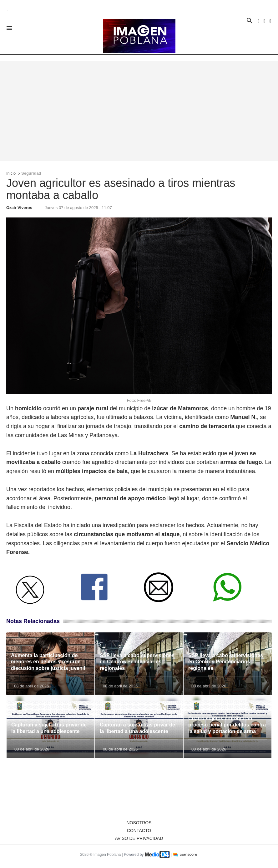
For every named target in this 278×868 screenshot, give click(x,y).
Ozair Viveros (19, 208)
